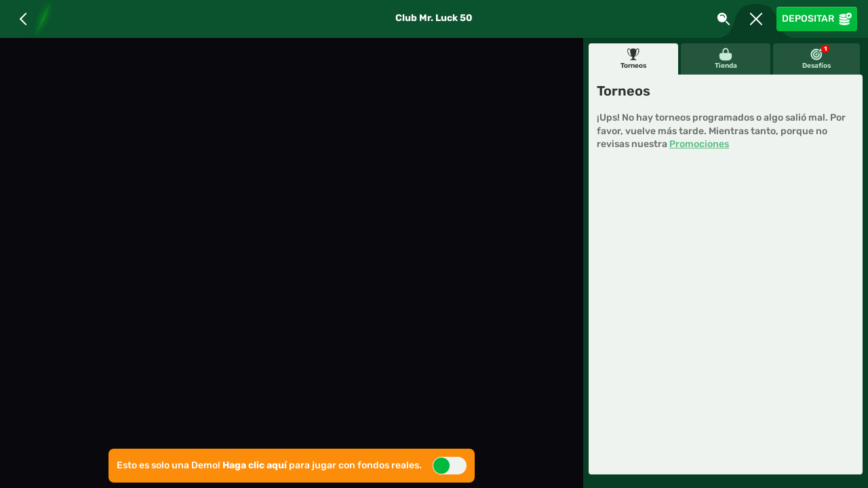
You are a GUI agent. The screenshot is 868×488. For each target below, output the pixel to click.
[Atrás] (23, 19)
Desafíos (816, 58)
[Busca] (724, 19)
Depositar (817, 19)
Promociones (699, 144)
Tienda (726, 59)
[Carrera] (756, 19)
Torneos (633, 59)
